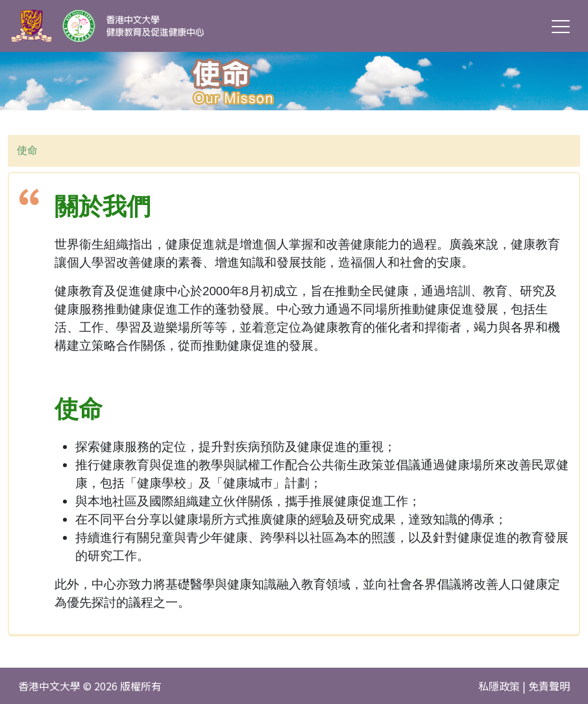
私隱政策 (499, 686)
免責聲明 (549, 686)
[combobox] (294, 151)
